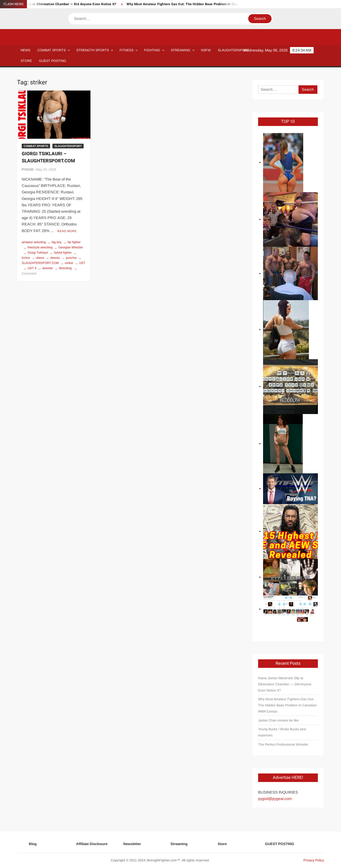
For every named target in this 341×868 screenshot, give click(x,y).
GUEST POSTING (53, 61)
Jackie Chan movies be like (278, 720)
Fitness (126, 50)
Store (222, 844)
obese (40, 258)
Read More (67, 231)
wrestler (48, 268)
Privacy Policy (314, 860)
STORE (26, 61)
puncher (71, 258)
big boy (57, 242)
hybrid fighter (63, 253)
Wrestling (65, 268)
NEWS (25, 50)
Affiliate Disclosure (92, 844)
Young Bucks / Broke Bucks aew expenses (282, 732)
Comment (29, 273)
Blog (33, 844)
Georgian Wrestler (71, 247)
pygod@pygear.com (275, 799)
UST (82, 263)
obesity (55, 258)
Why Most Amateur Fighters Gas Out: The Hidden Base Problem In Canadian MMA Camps (200, 4)
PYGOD (28, 169)
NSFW (206, 50)
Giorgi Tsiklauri (38, 253)
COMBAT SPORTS (51, 50)
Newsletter (132, 844)
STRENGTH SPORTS (93, 50)
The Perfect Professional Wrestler (283, 744)
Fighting (152, 50)
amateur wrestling (34, 242)
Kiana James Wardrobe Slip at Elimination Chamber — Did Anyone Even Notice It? (285, 684)
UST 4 (32, 268)
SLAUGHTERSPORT (233, 50)
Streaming (181, 50)
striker (69, 263)
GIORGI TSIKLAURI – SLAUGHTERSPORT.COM (48, 157)
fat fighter (74, 242)
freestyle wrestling (40, 247)
